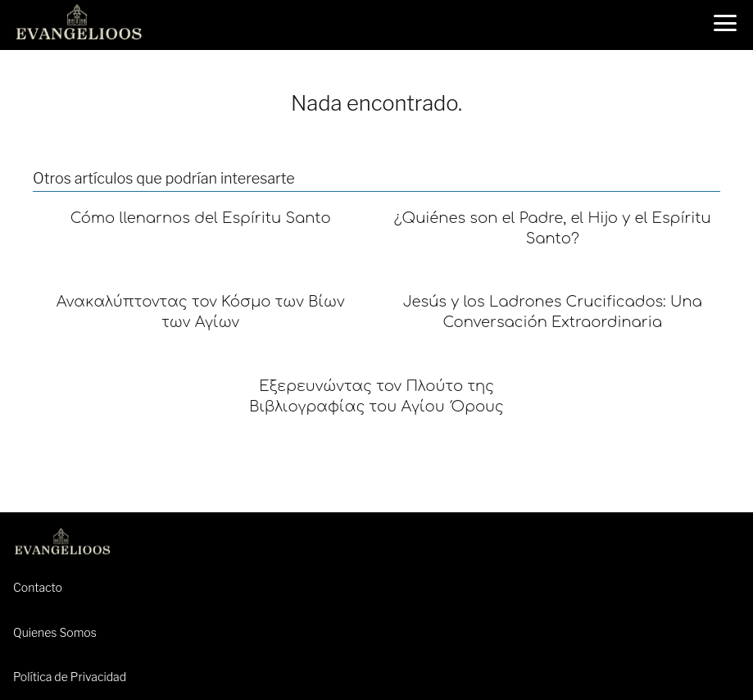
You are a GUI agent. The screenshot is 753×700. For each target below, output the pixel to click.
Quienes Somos (55, 632)
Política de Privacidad (70, 677)
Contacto (38, 587)
